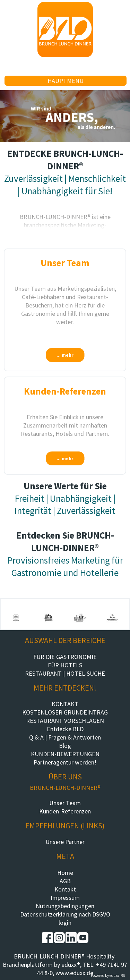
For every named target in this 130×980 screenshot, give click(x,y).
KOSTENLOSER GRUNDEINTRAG (65, 712)
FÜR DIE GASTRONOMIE (65, 657)
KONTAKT (65, 704)
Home (65, 873)
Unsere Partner (65, 842)
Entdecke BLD (65, 729)
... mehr (65, 355)
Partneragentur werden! (65, 762)
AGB (65, 881)
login (65, 923)
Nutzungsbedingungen (65, 906)
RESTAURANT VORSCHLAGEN (65, 721)
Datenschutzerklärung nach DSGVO (65, 914)
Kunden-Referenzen (65, 811)
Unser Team (65, 803)
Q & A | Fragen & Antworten (65, 737)
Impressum (65, 898)
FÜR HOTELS (65, 665)
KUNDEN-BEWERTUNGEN (65, 754)
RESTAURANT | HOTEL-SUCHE (65, 673)
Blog (65, 746)
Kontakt (65, 889)
